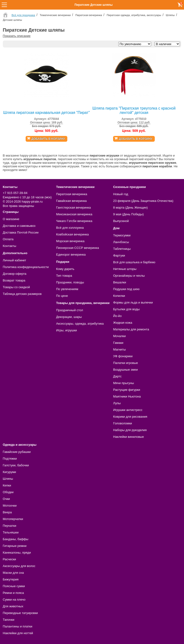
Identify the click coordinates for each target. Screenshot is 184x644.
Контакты (10, 246)
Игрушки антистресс (128, 410)
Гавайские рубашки (17, 452)
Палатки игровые (126, 363)
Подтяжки (10, 459)
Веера (7, 512)
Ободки (8, 492)
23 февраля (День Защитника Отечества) (143, 201)
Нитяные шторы (125, 269)
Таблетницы (122, 249)
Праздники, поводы (70, 282)
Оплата (8, 239)
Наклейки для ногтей (18, 633)
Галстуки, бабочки (16, 465)
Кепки (7, 485)
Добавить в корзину (48, 139)
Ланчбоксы (121, 242)
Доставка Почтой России (21, 232)
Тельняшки (11, 532)
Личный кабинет (15, 260)
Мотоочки (10, 506)
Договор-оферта (15, 274)
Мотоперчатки (13, 519)
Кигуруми (10, 472)
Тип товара (64, 276)
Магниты (119, 349)
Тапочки (9, 620)
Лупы (117, 403)
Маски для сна (13, 573)
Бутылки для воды (126, 309)
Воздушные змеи (125, 370)
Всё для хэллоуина (70, 228)
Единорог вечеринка (71, 255)
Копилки (119, 296)
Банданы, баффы (16, 539)
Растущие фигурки (127, 390)
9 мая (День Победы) (128, 214)
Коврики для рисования (130, 417)
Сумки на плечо (14, 600)
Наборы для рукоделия (130, 430)
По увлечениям (67, 289)
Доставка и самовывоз (19, 226)
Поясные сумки (14, 586)
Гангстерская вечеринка (73, 208)
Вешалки (120, 282)
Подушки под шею (126, 289)
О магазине (11, 219)
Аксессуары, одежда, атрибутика (80, 324)
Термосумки (122, 235)
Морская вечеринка (70, 241)
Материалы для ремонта (131, 329)
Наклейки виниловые (128, 437)
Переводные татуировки (20, 613)
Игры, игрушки (66, 330)
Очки (6, 499)
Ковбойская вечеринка (72, 234)
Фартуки (119, 255)
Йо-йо (117, 316)
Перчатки (10, 526)
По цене (62, 296)
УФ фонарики (123, 356)
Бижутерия (11, 579)
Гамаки (118, 343)
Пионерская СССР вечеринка (78, 248)
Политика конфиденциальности (26, 267)
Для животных (13, 606)
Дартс (117, 376)
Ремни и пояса (13, 593)
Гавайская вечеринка (71, 201)
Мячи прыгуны (124, 383)
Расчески (9, 559)
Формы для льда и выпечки (133, 302)
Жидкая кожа (123, 323)
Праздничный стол (69, 310)
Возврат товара (14, 280)
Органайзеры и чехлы (129, 276)
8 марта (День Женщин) (130, 208)
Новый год (121, 194)
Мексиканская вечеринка (74, 214)
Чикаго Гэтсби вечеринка (74, 221)
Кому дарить (65, 269)
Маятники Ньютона (127, 396)
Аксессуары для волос (19, 566)
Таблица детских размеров (22, 294)
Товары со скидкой (16, 287)
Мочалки (119, 336)
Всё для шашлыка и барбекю (134, 262)
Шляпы (8, 479)
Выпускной (121, 221)
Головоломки (123, 423)
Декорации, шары (69, 317)
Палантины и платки (18, 626)
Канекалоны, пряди (17, 553)
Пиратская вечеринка (72, 194)
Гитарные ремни (15, 546)
